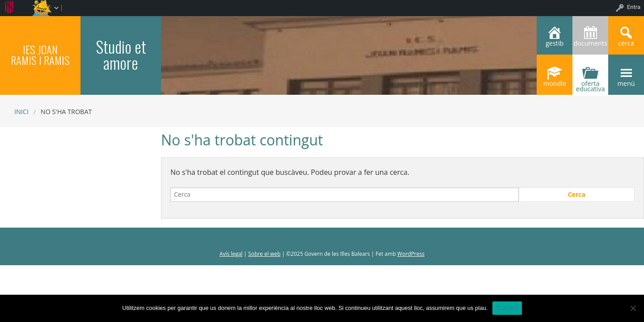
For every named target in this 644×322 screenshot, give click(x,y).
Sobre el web (264, 254)
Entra (634, 7)
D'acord (507, 308)
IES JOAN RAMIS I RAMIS (40, 55)
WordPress (411, 254)
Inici (21, 112)
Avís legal (231, 254)
